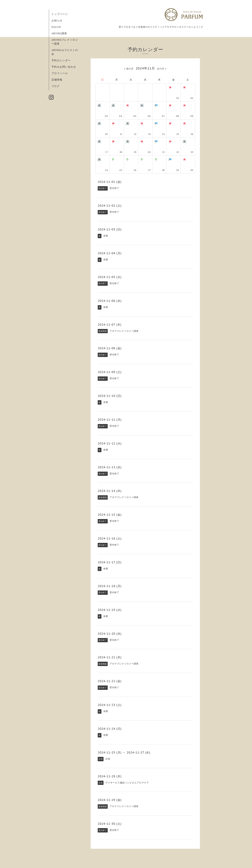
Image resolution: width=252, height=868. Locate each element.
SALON (56, 27)
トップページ (60, 14)
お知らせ (57, 20)
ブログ (56, 86)
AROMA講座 (59, 33)
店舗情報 (57, 80)
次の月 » (162, 69)
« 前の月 (129, 69)
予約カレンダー (61, 60)
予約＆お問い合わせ (64, 67)
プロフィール (60, 73)
